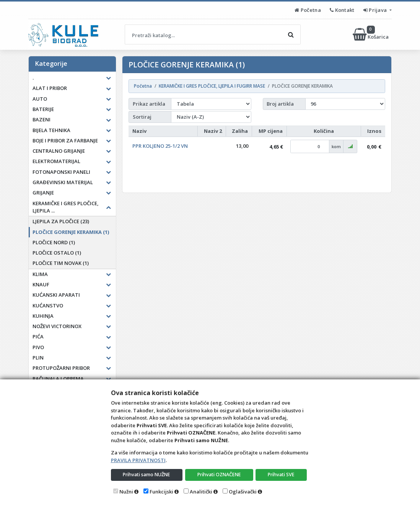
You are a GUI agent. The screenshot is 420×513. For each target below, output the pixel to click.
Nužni (126, 492)
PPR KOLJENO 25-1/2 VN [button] (160, 146)
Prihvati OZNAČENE (220, 474)
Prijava (376, 10)
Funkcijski (161, 492)
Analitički (201, 492)
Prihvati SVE (282, 474)
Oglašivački (243, 492)
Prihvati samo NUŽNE (147, 474)
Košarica (371, 34)
